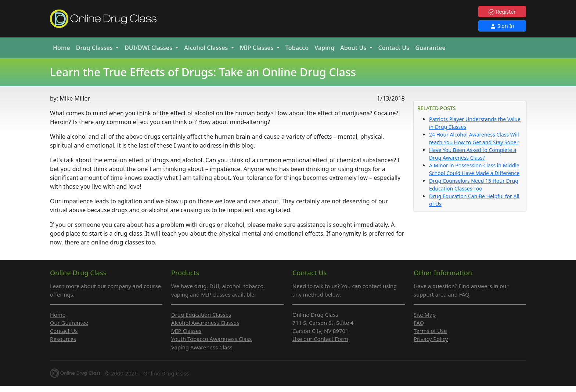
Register (502, 12)
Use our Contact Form (320, 339)
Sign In (502, 26)
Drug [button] (95, 48)
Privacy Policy (431, 339)
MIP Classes (186, 331)
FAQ (419, 323)
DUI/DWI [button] (149, 48)
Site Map (425, 315)
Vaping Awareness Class (202, 347)
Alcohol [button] (207, 48)
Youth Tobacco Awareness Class (211, 339)
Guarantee (430, 48)
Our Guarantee (69, 323)
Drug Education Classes (201, 315)
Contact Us (394, 48)
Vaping (324, 48)
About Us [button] (354, 48)
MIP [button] (258, 48)
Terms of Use (430, 331)
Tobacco (297, 48)
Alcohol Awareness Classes (205, 323)
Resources (63, 339)
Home (62, 48)
